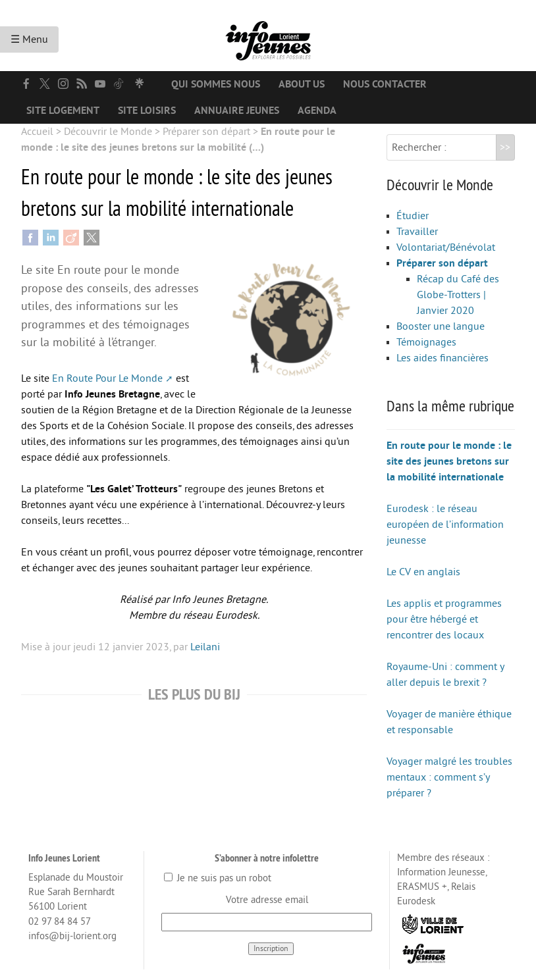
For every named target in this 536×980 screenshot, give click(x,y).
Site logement (63, 111)
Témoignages (426, 342)
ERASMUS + (422, 887)
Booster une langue (441, 326)
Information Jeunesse (441, 872)
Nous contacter (385, 84)
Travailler (417, 232)
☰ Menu (29, 39)
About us (302, 84)
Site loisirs (147, 111)
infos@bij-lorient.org (72, 936)
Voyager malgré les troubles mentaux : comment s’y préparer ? (449, 777)
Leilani (205, 647)
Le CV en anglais (423, 572)
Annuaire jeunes (237, 111)
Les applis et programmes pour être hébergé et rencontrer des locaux (444, 619)
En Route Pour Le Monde (107, 378)
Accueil (37, 132)
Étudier (413, 216)
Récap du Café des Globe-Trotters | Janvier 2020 (458, 295)
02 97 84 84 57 (60, 922)
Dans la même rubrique (450, 405)
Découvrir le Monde (108, 132)
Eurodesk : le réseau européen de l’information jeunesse (445, 525)
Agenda (317, 111)
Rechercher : (419, 147)
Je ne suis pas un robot (218, 878)
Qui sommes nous (216, 84)
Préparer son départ (206, 132)
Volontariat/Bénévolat (446, 247)
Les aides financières (442, 358)
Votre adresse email (267, 900)
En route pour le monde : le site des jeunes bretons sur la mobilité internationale (449, 461)
